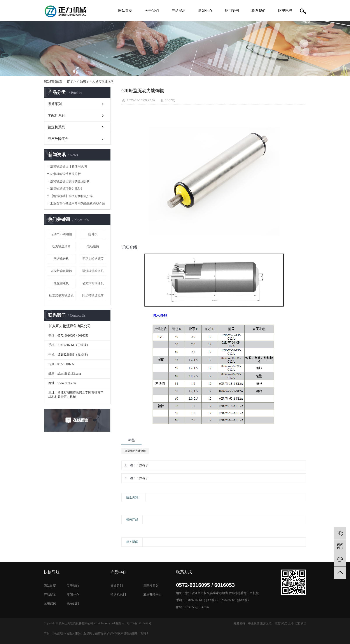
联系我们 (259, 11)
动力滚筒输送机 (93, 283)
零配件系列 (56, 116)
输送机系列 (56, 127)
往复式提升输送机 (61, 296)
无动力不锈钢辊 (61, 234)
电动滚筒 (93, 246)
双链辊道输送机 (93, 271)
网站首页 (125, 11)
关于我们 (152, 11)
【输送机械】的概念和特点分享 (72, 196)
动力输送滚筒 (61, 246)
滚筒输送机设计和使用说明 (68, 167)
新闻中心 (205, 11)
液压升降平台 (58, 139)
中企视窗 (254, 623)
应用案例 (232, 11)
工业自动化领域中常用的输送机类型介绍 (78, 204)
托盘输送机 (61, 283)
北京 (297, 623)
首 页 (70, 81)
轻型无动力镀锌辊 (135, 451)
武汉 (284, 623)
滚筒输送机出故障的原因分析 (70, 181)
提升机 (93, 234)
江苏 (278, 623)
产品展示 (178, 11)
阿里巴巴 (285, 11)
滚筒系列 (55, 104)
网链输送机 (61, 259)
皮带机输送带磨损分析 (65, 174)
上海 (291, 623)
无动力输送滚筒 (103, 81)
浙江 (303, 623)
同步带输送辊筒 (93, 296)
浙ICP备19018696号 (139, 623)
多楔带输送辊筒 (61, 271)
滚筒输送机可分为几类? (66, 189)
